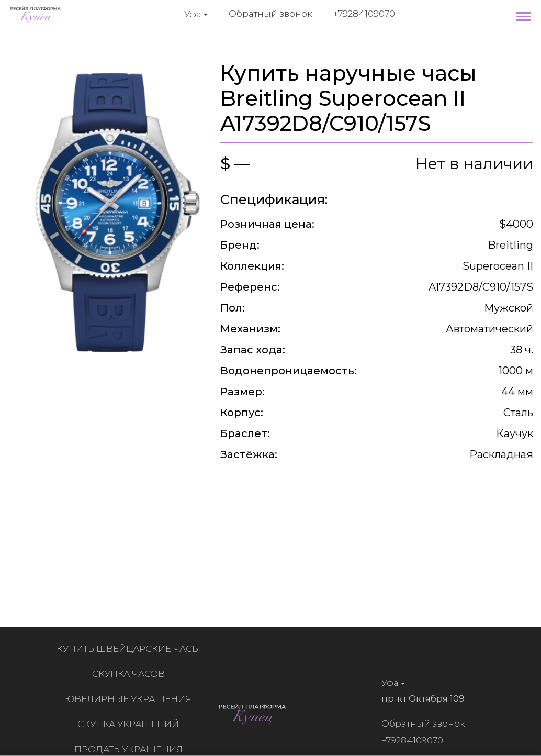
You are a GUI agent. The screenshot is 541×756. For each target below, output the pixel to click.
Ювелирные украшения (131, 699)
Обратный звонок (270, 14)
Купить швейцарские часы (131, 649)
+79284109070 (364, 14)
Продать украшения (131, 749)
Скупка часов (131, 674)
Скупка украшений (131, 724)
